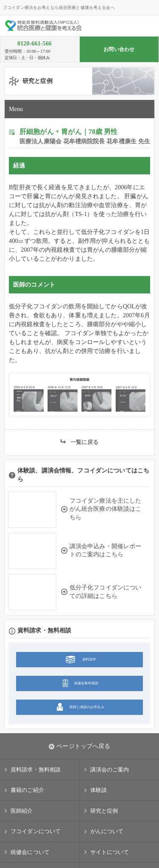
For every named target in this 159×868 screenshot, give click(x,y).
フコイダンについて (36, 831)
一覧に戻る (84, 442)
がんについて (107, 831)
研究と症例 (104, 811)
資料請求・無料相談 (36, 770)
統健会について (30, 852)
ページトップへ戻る (79, 746)
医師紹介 (22, 811)
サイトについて (110, 852)
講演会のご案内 (110, 770)
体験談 (99, 790)
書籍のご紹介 (27, 790)
